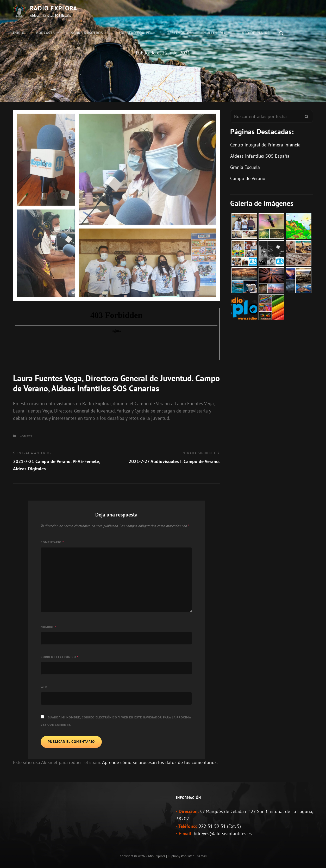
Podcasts (45, 33)
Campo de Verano (248, 178)
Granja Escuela (245, 167)
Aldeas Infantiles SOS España (260, 156)
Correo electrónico (60, 657)
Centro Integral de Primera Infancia (265, 145)
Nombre (49, 627)
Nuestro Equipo (135, 33)
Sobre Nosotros (87, 33)
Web (44, 687)
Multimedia (215, 33)
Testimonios (179, 33)
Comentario (52, 542)
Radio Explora (54, 8)
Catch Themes (196, 856)
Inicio (19, 33)
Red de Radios (256, 33)
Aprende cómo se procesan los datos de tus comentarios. (160, 762)
